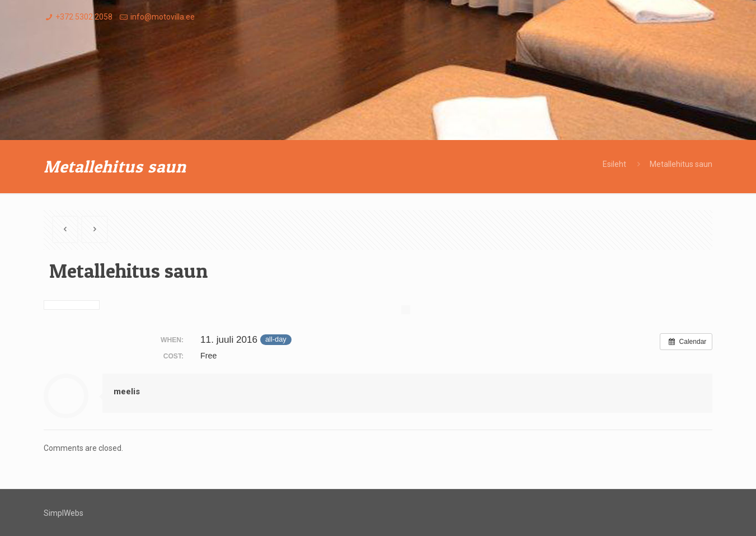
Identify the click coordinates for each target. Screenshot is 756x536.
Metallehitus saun (681, 164)
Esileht (614, 164)
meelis (127, 391)
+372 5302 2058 (84, 17)
